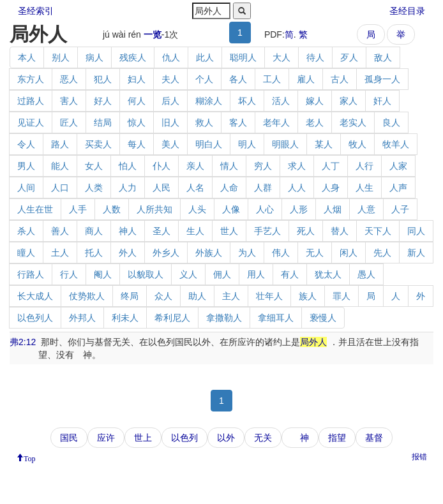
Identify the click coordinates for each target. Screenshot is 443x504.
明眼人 (285, 144)
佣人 (222, 274)
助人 (197, 296)
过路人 (31, 101)
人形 (299, 209)
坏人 (247, 101)
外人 (128, 253)
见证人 (31, 122)
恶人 (69, 79)
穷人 (263, 166)
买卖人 (98, 144)
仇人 (171, 57)
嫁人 (315, 101)
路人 (60, 144)
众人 (163, 296)
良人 (391, 122)
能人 (60, 166)
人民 (161, 188)
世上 (143, 438)
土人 (60, 253)
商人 (94, 231)
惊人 (137, 122)
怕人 (128, 166)
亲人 (195, 166)
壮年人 (269, 296)
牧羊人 (396, 144)
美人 (170, 144)
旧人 (170, 122)
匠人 (69, 122)
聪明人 (243, 57)
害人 (69, 101)
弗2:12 (23, 342)
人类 (94, 188)
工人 (272, 79)
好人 (103, 101)
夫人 (170, 79)
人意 (366, 209)
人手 (78, 209)
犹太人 (328, 274)
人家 (398, 166)
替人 (340, 231)
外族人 (209, 253)
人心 (265, 209)
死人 (306, 231)
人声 (398, 188)
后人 (170, 101)
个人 (204, 79)
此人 (205, 57)
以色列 (184, 438)
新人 (416, 253)
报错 (419, 457)
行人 (69, 274)
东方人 (31, 79)
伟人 (281, 253)
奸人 (382, 101)
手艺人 (267, 231)
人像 (231, 209)
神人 (128, 231)
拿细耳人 (276, 318)
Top (30, 457)
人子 (400, 209)
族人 (308, 296)
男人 (26, 166)
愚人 (366, 274)
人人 (297, 188)
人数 (112, 209)
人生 (364, 188)
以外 (226, 438)
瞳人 (26, 253)
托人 (94, 253)
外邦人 (82, 318)
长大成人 (35, 296)
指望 (337, 438)
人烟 (333, 209)
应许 (106, 438)
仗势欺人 (87, 296)
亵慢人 (323, 318)
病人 (94, 57)
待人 (315, 57)
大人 (282, 57)
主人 (231, 296)
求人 (297, 166)
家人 (349, 101)
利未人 (125, 318)
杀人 (26, 231)
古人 (340, 79)
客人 (238, 122)
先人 (382, 253)
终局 (130, 296)
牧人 (357, 144)
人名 (195, 188)
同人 (416, 231)
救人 (204, 122)
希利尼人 (172, 318)
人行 (364, 166)
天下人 (378, 231)
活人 (281, 101)
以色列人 (35, 318)
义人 (188, 274)
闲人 (349, 253)
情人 (229, 166)
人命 (229, 188)
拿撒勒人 (224, 318)
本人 (27, 57)
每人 (137, 144)
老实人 (353, 122)
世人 (229, 231)
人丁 (331, 166)
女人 (94, 166)
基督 (374, 438)
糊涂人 (209, 101)
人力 (128, 188)
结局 (103, 122)
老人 (315, 122)
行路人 (31, 274)
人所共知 (154, 209)
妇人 (137, 79)
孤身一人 (382, 79)
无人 (315, 253)
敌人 (383, 57)
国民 (69, 438)
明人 (247, 144)
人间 (26, 188)
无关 (263, 438)
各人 (238, 79)
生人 (195, 231)
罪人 (342, 296)
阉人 (103, 274)
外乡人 (166, 253)
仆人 (161, 166)
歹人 (349, 57)
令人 (26, 144)
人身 (331, 188)
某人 (324, 144)
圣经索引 (36, 11)
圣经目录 (407, 11)
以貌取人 (146, 274)
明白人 (209, 144)
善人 (60, 231)
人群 (263, 188)
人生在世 (35, 209)
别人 (61, 57)
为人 (247, 253)
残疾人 (133, 57)
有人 (290, 274)
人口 (60, 188)
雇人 (306, 79)
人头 (197, 209)
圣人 (161, 231)
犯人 (103, 79)
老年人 (276, 122)
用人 (256, 274)
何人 (137, 101)
